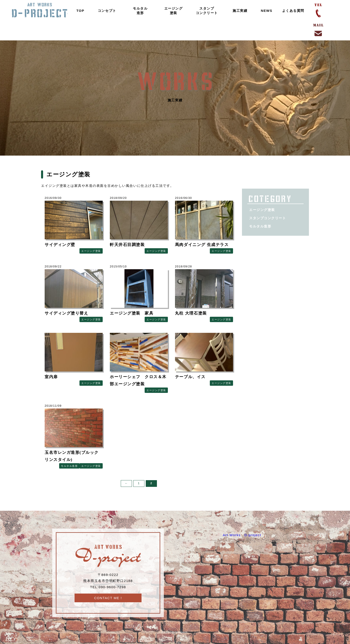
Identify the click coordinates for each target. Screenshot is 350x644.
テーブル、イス (192, 377)
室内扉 (51, 377)
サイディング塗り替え (66, 313)
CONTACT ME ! (108, 598)
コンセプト (105, 11)
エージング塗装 (172, 11)
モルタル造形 (138, 11)
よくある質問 (291, 11)
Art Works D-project (242, 535)
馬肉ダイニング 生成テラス (202, 245)
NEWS (265, 11)
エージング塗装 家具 (132, 313)
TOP (79, 11)
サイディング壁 (60, 245)
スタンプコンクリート (205, 11)
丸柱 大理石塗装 (191, 313)
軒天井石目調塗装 (127, 245)
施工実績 (238, 11)
